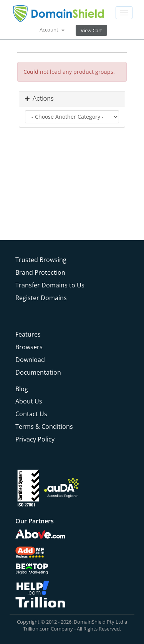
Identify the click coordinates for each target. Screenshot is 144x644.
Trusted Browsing (41, 260)
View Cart (91, 30)
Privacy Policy (35, 439)
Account (52, 30)
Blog (22, 389)
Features (28, 334)
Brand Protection (40, 272)
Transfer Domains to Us (50, 285)
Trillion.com (36, 629)
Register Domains (41, 298)
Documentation (38, 372)
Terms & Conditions (44, 427)
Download (30, 360)
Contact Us (31, 414)
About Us (29, 401)
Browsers (29, 347)
